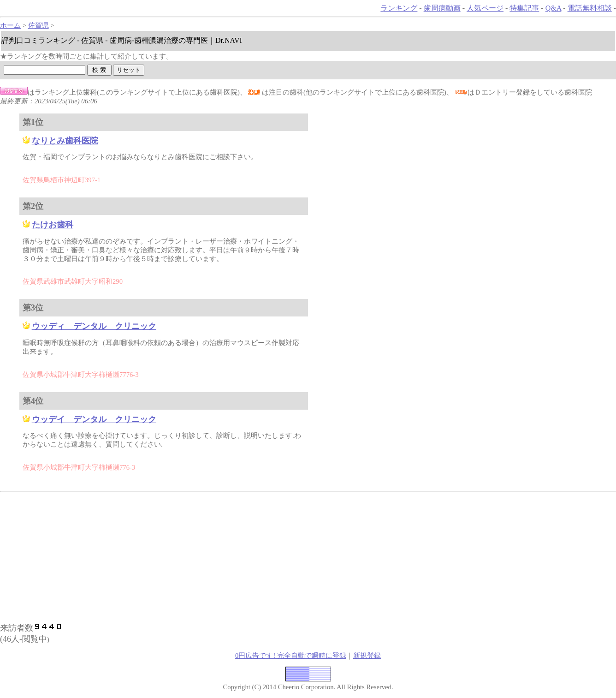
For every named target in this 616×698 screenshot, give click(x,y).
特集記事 (524, 8)
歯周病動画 (442, 8)
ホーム (10, 25)
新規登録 (367, 656)
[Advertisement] (168, 556)
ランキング (399, 8)
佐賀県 (38, 25)
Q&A (554, 8)
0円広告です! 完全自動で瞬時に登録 (291, 656)
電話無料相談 (590, 8)
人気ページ (485, 8)
